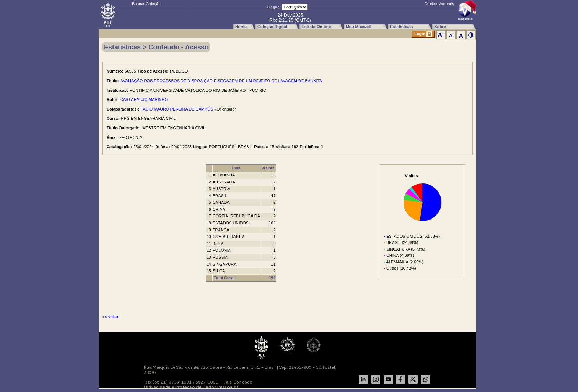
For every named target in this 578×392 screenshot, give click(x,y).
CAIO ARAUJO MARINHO (144, 99)
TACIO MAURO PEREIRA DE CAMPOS (177, 109)
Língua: (274, 7)
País (236, 168)
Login (423, 34)
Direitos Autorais (439, 4)
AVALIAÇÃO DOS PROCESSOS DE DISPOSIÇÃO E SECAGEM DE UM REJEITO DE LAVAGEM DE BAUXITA (221, 81)
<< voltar (110, 317)
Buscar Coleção (146, 4)
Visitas (268, 168)
